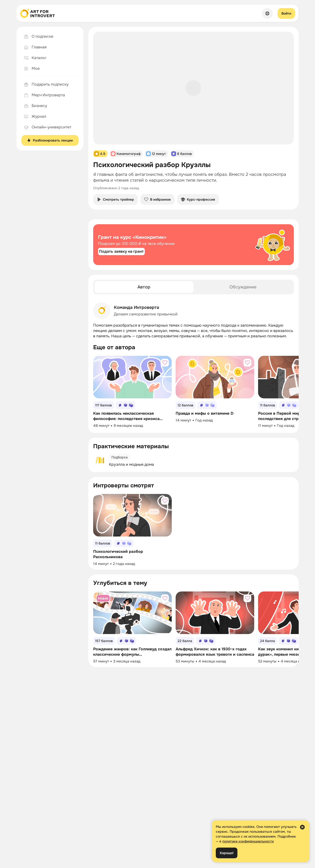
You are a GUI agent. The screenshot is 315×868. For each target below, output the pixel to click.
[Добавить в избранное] (165, 363)
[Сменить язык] (267, 13)
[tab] (144, 287)
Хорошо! (227, 853)
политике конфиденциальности (248, 841)
